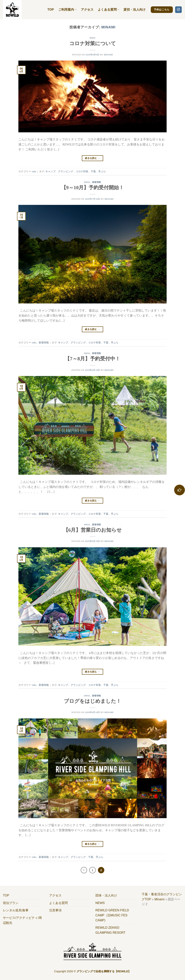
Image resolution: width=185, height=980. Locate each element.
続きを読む (92, 158)
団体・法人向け (106, 895)
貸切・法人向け (134, 10)
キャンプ (51, 171)
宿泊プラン (11, 903)
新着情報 (97, 182)
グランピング (66, 171)
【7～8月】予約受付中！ (92, 359)
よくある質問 (108, 10)
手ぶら (102, 171)
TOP (51, 10)
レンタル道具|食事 (16, 910)
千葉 (93, 171)
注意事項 (55, 910)
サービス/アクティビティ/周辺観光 (22, 920)
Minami (108, 27)
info (92, 38)
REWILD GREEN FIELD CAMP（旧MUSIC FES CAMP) (112, 915)
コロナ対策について (93, 44)
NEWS (100, 903)
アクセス (87, 10)
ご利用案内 (67, 10)
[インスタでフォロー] (178, 10)
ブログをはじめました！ (92, 701)
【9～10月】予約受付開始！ (92, 188)
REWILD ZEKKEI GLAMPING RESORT (110, 930)
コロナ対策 (82, 171)
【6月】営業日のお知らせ (93, 530)
